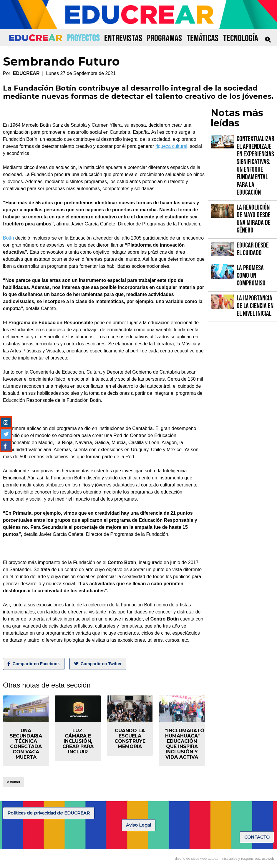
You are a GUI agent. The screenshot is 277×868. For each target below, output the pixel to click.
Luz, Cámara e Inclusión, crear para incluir (78, 741)
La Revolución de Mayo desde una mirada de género (254, 219)
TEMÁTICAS (203, 38)
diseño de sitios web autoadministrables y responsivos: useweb (224, 859)
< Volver (14, 782)
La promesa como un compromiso (251, 276)
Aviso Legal (138, 825)
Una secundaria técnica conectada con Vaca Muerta (26, 744)
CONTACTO (257, 837)
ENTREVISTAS (123, 38)
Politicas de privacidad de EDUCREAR (49, 813)
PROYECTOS (83, 38)
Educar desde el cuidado (253, 249)
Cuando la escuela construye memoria (130, 739)
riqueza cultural (171, 146)
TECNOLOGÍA (241, 38)
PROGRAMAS (164, 38)
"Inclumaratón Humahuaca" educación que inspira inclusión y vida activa (186, 744)
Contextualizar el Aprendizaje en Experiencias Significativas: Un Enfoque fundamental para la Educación (256, 166)
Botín (8, 238)
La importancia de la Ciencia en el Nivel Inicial (255, 306)
